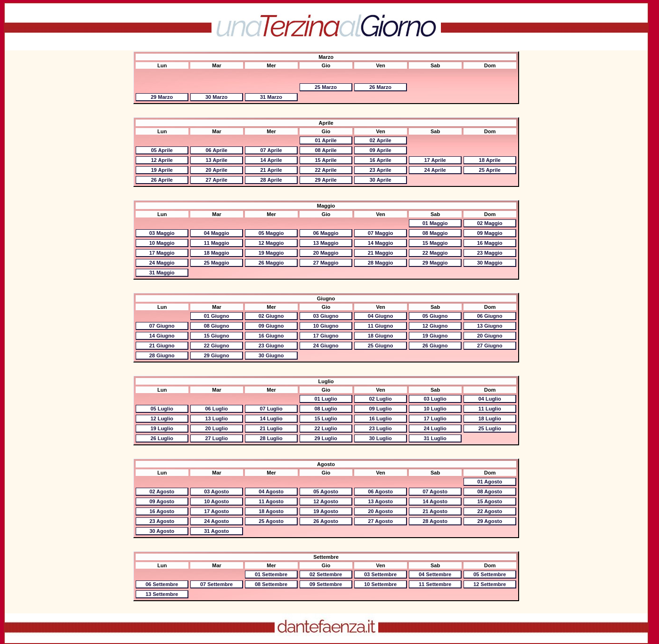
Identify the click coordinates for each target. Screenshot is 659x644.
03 (162, 233)
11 (217, 243)
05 (162, 150)
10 (162, 243)
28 (271, 180)
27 (216, 180)
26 (380, 87)
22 (325, 170)
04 (217, 233)
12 (162, 160)
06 (216, 150)
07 (271, 150)
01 (325, 140)
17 (435, 160)
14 (271, 160)
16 (380, 160)
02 (380, 140)
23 (380, 170)
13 (216, 160)
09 (380, 150)
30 (216, 97)
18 (490, 160)
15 (325, 160)
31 (271, 97)
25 (326, 87)
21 (271, 170)
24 (435, 170)
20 (216, 170)
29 (162, 97)
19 (162, 170)
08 (325, 150)
